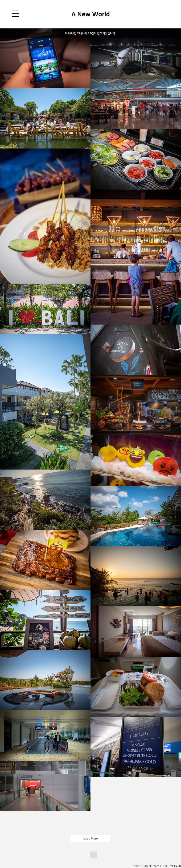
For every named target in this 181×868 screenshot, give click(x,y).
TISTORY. (154, 866)
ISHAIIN (177, 866)
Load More (90, 838)
